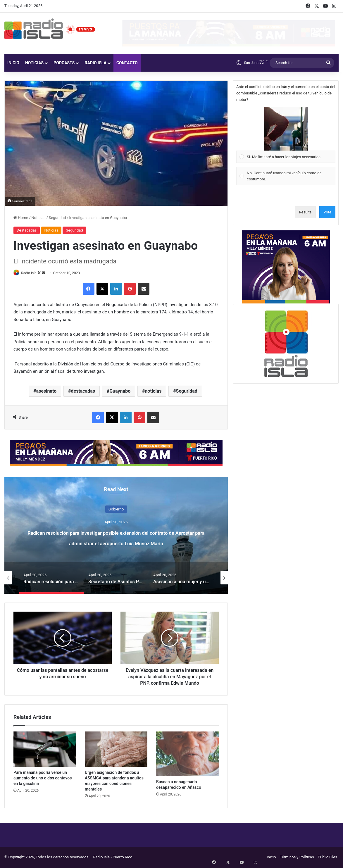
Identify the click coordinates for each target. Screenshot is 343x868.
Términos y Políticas (297, 857)
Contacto (127, 63)
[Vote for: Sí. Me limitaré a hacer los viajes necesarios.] (286, 135)
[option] (116, 536)
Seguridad (57, 218)
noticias (153, 391)
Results (305, 212)
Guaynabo (120, 391)
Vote (327, 212)
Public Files (328, 857)
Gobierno (116, 509)
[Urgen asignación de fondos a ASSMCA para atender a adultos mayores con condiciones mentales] (116, 749)
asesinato (46, 391)
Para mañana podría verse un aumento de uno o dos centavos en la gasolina (43, 778)
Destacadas (27, 230)
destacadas (83, 391)
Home (21, 218)
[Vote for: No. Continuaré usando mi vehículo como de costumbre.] (286, 176)
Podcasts (64, 63)
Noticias (34, 63)
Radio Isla (95, 63)
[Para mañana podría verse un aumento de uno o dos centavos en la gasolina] (45, 749)
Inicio (13, 63)
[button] (286, 129)
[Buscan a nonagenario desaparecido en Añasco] (187, 754)
